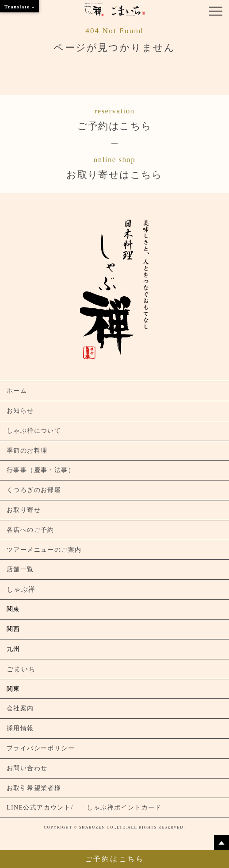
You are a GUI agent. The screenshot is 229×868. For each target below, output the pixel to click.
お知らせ (20, 411)
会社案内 (20, 708)
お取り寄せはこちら (114, 167)
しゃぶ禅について (34, 431)
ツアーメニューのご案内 (44, 550)
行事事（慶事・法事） (41, 470)
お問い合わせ (27, 768)
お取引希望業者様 (34, 788)
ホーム (17, 391)
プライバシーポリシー (41, 748)
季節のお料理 (27, 451)
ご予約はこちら (114, 118)
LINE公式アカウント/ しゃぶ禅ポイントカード (84, 808)
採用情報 (20, 728)
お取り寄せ (24, 510)
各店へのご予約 (31, 530)
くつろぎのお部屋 (34, 490)
